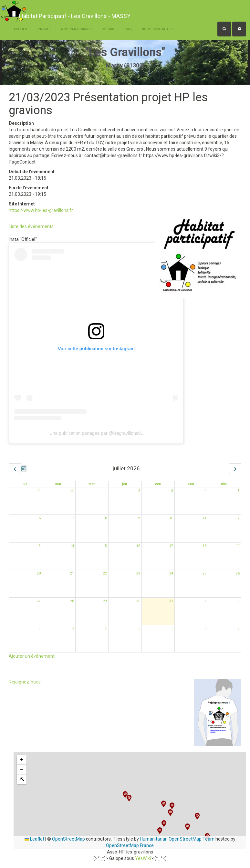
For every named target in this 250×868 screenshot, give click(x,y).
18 (204, 546)
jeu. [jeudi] (125, 484)
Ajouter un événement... (33, 656)
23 (138, 573)
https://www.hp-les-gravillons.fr (41, 210)
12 (238, 518)
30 (72, 491)
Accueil (21, 29)
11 (204, 518)
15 (105, 546)
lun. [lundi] (26, 484)
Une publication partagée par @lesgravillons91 (96, 433)
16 (138, 546)
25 (204, 573)
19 (238, 546)
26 (238, 573)
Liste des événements (31, 226)
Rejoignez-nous (25, 682)
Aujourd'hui (24, 469)
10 (171, 518)
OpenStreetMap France (130, 845)
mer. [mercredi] (92, 484)
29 (39, 491)
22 (105, 573)
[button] (164, 823)
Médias (109, 29)
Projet (44, 29)
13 (39, 546)
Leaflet (34, 839)
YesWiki (143, 858)
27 (39, 601)
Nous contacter (157, 29)
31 (171, 601)
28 (72, 601)
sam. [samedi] (191, 484)
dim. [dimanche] (224, 484)
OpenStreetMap (68, 839)
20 (39, 573)
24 (171, 573)
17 (171, 546)
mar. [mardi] (59, 484)
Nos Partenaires (77, 29)
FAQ (129, 29)
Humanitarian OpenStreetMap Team (177, 839)
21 (72, 573)
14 (72, 546)
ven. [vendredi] (158, 484)
